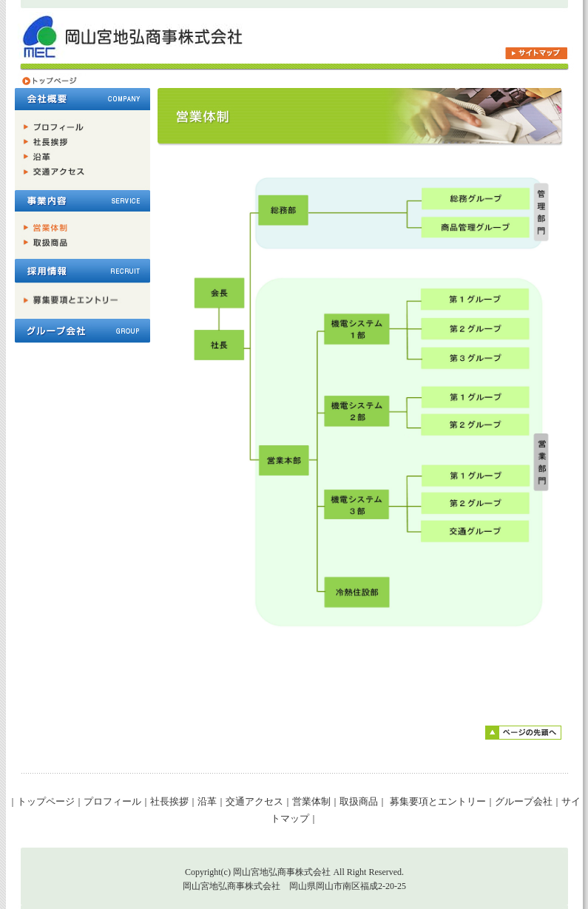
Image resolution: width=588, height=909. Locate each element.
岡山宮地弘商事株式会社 (282, 872)
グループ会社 (524, 801)
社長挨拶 (169, 801)
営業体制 (311, 801)
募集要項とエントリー (436, 801)
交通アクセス (254, 801)
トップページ (46, 801)
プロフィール (112, 801)
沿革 (207, 801)
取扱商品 (359, 801)
